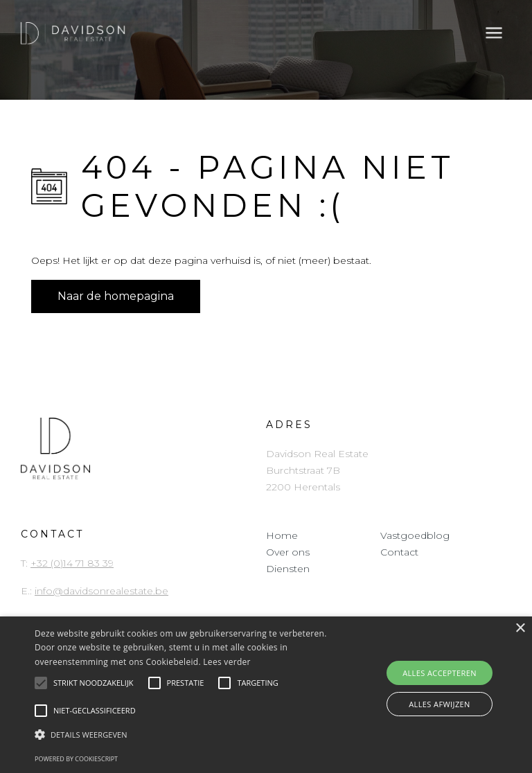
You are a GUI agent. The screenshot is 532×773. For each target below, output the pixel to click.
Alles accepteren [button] (440, 673)
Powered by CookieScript (76, 759)
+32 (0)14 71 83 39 (72, 563)
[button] (185, 735)
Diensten (288, 569)
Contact (399, 552)
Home (282, 535)
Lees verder (227, 662)
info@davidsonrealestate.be (101, 591)
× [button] (520, 629)
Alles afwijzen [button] (440, 704)
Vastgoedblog (415, 535)
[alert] (266, 695)
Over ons (288, 552)
